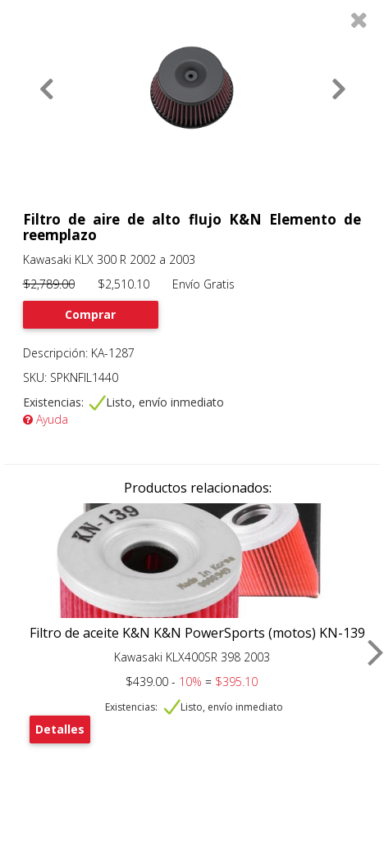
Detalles (60, 729)
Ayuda (46, 419)
